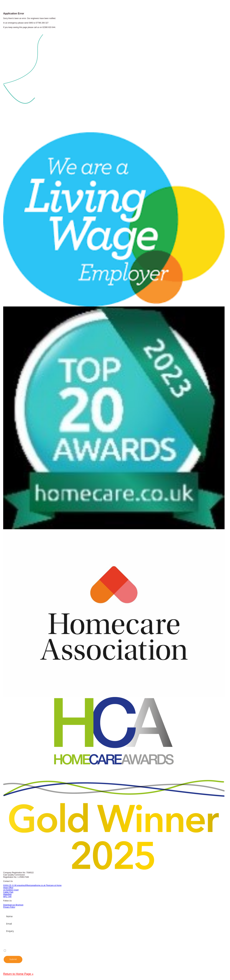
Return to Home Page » (18, 974)
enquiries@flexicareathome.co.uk (32, 885)
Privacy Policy (9, 907)
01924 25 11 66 (10, 885)
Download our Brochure (13, 905)
